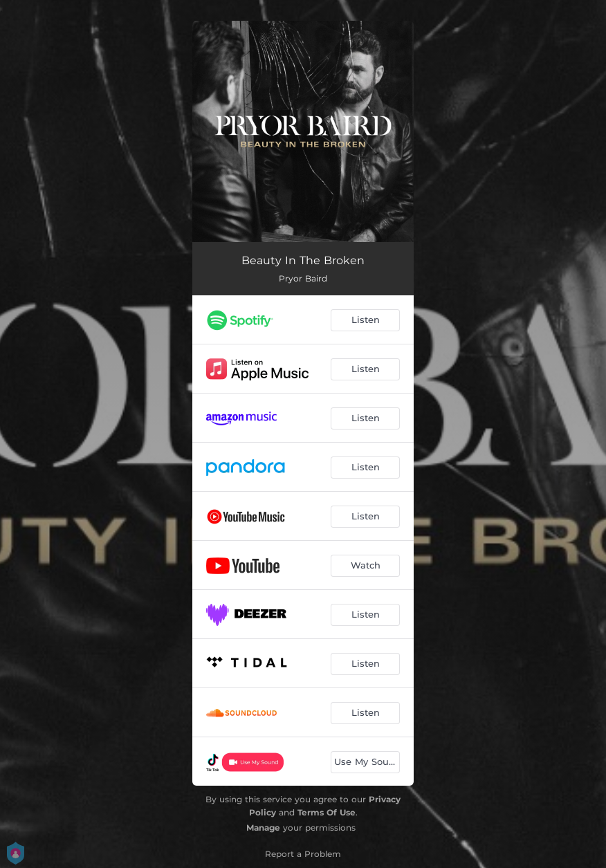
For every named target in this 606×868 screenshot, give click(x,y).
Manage (263, 828)
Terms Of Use (327, 812)
